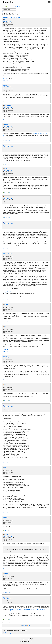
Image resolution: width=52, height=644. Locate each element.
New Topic (13, 17)
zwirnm (6, 125)
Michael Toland (6, 79)
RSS (30, 626)
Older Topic (13, 623)
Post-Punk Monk (8, 253)
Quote (10, 81)
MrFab (6, 20)
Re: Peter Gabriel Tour (8, 87)
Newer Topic (6, 623)
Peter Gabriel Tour (7, 21)
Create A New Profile (16, 7)
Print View (19, 17)
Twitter (32, 639)
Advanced (3, 11)
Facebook (30, 639)
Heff (5, 467)
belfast (6, 305)
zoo (5, 327)
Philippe (6, 169)
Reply (5, 81)
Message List (6, 17)
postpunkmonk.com (8, 292)
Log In (8, 7)
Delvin (6, 85)
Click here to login (7, 633)
